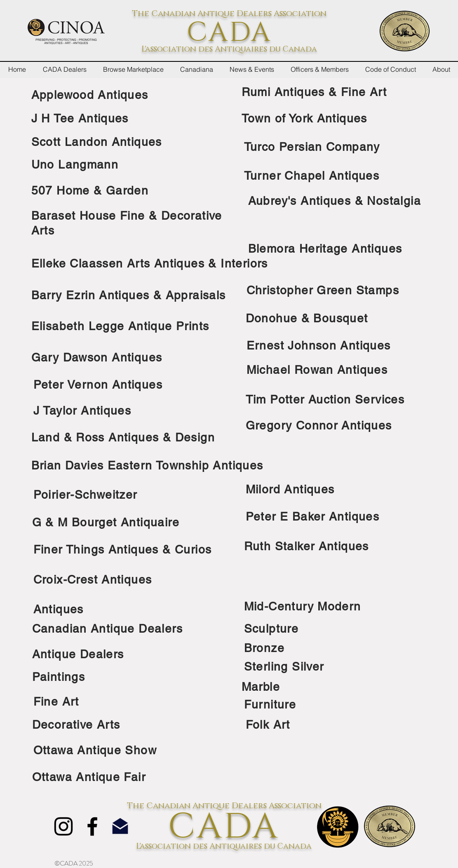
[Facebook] (92, 826)
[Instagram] (63, 826)
